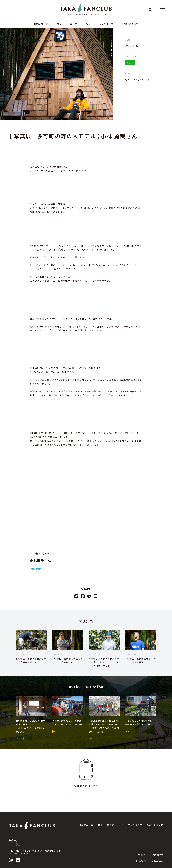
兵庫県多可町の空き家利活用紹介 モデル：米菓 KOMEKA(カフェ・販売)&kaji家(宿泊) (31, 726)
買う (59, 24)
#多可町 (128, 80)
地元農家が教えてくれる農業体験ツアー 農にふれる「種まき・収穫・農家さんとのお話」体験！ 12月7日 (104, 726)
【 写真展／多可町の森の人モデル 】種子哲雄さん (31, 661)
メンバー (128, 855)
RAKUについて (130, 24)
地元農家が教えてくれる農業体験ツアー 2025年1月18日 (67, 723)
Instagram (36, 569)
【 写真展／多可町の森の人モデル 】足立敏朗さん (68, 661)
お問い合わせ (157, 855)
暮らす (74, 24)
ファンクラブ (106, 24)
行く (88, 24)
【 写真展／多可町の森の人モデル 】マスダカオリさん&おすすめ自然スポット (104, 662)
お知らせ (142, 855)
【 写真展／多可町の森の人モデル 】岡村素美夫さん (140, 661)
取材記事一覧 (41, 24)
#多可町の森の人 (142, 80)
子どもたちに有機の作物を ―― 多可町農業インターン (139, 723)
